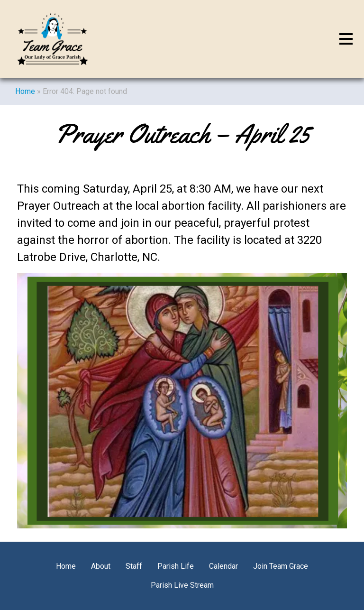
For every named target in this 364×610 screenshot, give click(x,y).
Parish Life (176, 566)
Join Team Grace (281, 566)
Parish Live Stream (182, 585)
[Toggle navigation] (346, 39)
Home (25, 91)
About (101, 566)
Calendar (223, 566)
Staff (134, 566)
